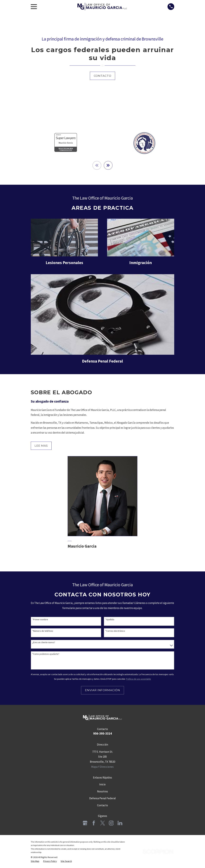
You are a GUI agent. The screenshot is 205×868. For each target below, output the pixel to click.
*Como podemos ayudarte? (46, 654)
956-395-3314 (102, 734)
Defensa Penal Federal (102, 799)
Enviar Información (102, 690)
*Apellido (110, 620)
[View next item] (108, 166)
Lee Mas (41, 446)
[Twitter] (103, 823)
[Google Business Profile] (85, 823)
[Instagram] (111, 823)
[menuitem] (35, 862)
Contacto (103, 76)
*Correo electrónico (115, 631)
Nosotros (102, 792)
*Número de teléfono (43, 631)
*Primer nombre (40, 620)
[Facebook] (94, 823)
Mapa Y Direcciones (102, 767)
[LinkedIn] (120, 823)
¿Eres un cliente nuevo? (44, 643)
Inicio (102, 785)
